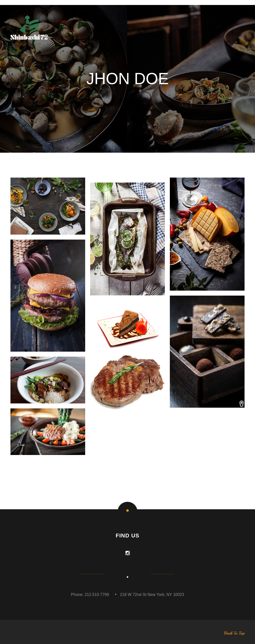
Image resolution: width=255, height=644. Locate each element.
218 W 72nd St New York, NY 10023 (152, 595)
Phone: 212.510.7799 (90, 595)
